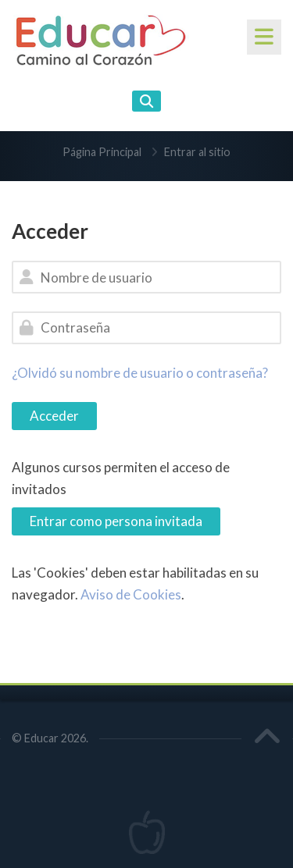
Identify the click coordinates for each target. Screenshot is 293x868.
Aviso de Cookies (131, 594)
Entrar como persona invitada (116, 521)
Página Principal (102, 152)
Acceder (54, 416)
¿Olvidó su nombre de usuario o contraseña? (140, 373)
